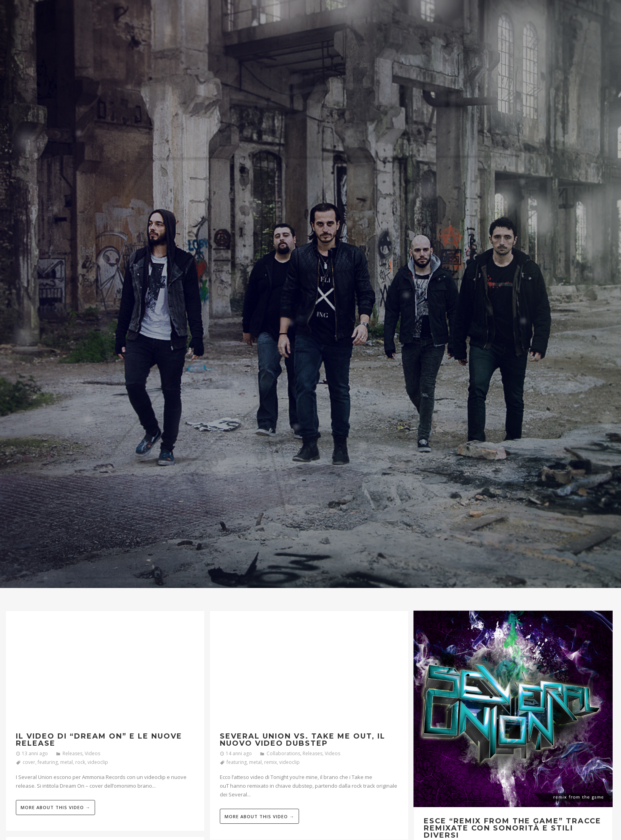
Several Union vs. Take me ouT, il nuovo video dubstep (303, 740)
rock (80, 762)
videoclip (98, 762)
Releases (72, 753)
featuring (48, 762)
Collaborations (283, 753)
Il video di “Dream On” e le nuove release (99, 740)
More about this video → (55, 807)
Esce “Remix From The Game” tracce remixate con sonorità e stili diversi (512, 828)
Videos (92, 753)
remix (270, 762)
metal (67, 762)
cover (29, 762)
